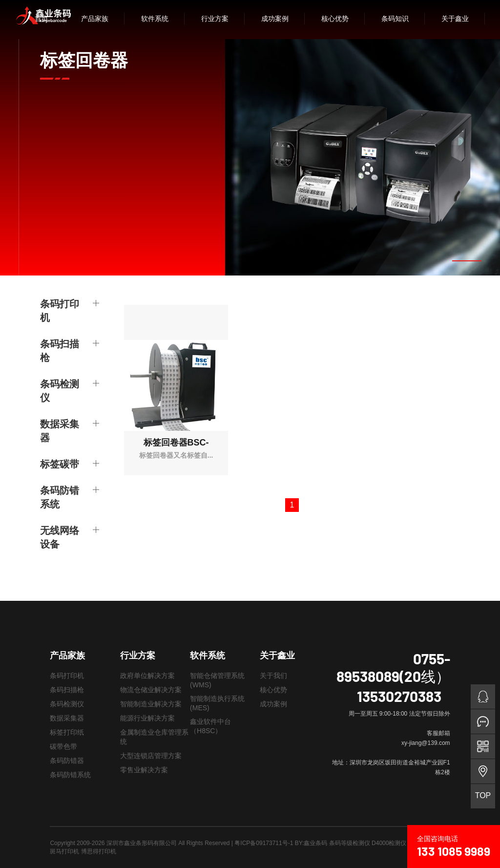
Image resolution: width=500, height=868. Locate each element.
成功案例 (275, 19)
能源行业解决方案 (147, 718)
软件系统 (155, 19)
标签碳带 (60, 464)
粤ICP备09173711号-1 (264, 843)
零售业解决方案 (144, 770)
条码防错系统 (60, 497)
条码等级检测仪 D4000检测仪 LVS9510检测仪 (389, 843)
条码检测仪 (60, 390)
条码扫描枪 (60, 350)
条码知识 (395, 19)
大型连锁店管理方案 (151, 756)
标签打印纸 (67, 732)
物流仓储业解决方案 (151, 690)
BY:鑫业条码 (311, 843)
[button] (467, 261)
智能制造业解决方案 (151, 704)
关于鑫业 (455, 19)
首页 (42, 19)
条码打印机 (60, 310)
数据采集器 (60, 430)
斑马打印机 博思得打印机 (83, 851)
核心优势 (335, 19)
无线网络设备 (60, 537)
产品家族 (95, 19)
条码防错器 (67, 761)
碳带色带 (63, 746)
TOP (483, 795)
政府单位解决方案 (147, 676)
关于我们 (273, 676)
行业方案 (215, 19)
